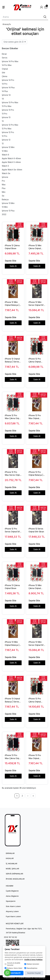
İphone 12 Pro (8, 132)
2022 (4, 214)
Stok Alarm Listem (13, 906)
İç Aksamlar (12, 864)
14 (3, 99)
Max (4, 185)
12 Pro (5, 136)
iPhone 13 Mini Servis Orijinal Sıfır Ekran (37, 644)
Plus (4, 188)
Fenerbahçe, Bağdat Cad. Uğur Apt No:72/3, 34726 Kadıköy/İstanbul (24, 931)
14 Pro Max (7, 65)
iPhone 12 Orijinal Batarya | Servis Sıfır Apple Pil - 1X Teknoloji (13, 360)
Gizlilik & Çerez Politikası (33, 960)
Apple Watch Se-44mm (12, 170)
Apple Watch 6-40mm (11, 158)
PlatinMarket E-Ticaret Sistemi (18, 978)
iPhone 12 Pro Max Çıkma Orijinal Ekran (13, 417)
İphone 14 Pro (8, 80)
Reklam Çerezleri (32, 964)
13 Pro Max (7, 106)
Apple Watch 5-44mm (11, 162)
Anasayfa (7, 24)
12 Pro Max (7, 129)
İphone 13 (6, 117)
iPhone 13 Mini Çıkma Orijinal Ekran (35, 587)
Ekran (4, 54)
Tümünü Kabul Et (14, 973)
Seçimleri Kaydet (34, 973)
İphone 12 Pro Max (10, 125)
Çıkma (5, 76)
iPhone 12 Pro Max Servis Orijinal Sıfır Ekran (13, 474)
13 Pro (5, 114)
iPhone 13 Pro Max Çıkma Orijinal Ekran (13, 757)
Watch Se (6, 173)
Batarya (5, 199)
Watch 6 (5, 155)
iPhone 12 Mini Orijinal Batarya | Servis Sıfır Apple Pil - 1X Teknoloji (13, 304)
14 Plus (5, 91)
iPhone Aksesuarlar (15, 879)
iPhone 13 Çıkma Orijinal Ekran (12, 587)
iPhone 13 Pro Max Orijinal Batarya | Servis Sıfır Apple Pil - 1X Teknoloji (37, 757)
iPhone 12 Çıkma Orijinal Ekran (12, 247)
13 (3, 121)
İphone (5, 177)
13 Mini (5, 207)
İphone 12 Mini (8, 147)
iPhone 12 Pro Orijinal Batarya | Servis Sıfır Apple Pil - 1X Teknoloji (36, 474)
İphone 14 (6, 95)
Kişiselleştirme (31, 968)
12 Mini (5, 151)
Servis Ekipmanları (14, 874)
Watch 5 (5, 166)
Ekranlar (10, 853)
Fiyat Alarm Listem (13, 916)
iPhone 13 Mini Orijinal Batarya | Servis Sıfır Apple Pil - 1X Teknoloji (13, 644)
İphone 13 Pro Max (10, 102)
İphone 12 (6, 140)
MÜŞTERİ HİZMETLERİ (15, 924)
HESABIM (10, 886)
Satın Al (13, 266)
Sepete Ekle (11, 261)
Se (3, 196)
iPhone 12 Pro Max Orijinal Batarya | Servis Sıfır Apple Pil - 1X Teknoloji (37, 417)
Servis (5, 58)
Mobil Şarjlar (12, 869)
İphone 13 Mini (8, 203)
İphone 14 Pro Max (10, 61)
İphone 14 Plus (8, 87)
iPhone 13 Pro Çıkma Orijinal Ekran (35, 700)
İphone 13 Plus (8, 211)
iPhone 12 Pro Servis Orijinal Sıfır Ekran (13, 530)
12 (3, 143)
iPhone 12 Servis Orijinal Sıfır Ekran (36, 530)
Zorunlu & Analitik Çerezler (12, 964)
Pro (3, 181)
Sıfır (4, 73)
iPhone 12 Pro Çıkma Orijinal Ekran (35, 360)
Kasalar (10, 858)
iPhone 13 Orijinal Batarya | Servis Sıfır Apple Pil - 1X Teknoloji (13, 700)
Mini (4, 192)
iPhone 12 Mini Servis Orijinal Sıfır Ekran (37, 304)
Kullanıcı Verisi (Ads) (13, 968)
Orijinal (5, 69)
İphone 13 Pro (8, 110)
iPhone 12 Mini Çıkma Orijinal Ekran (35, 247)
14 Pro (5, 84)
